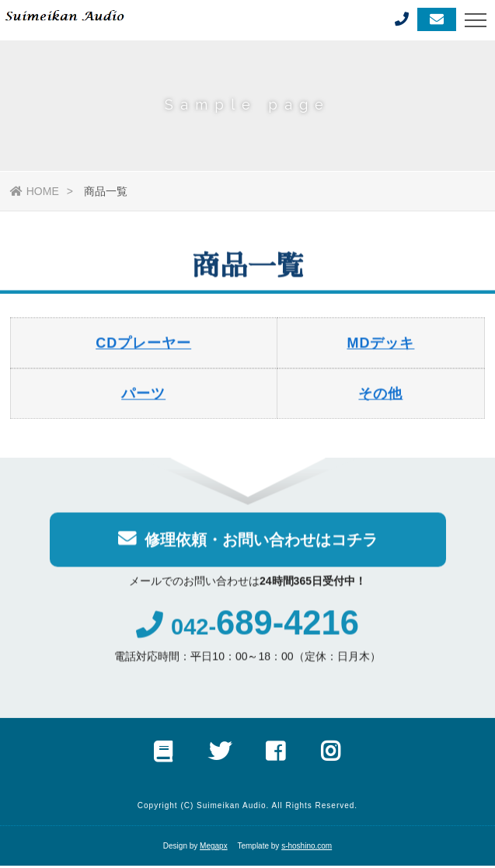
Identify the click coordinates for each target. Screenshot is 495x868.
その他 (380, 396)
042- (247, 630)
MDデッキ (380, 345)
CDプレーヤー (143, 345)
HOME (35, 191)
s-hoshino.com (307, 848)
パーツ (143, 396)
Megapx (214, 848)
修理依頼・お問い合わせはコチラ (248, 540)
